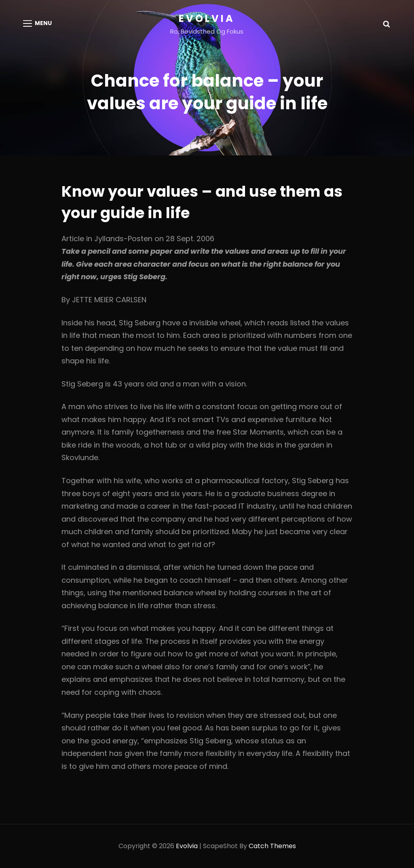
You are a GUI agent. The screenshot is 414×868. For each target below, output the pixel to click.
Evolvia (207, 18)
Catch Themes (272, 846)
